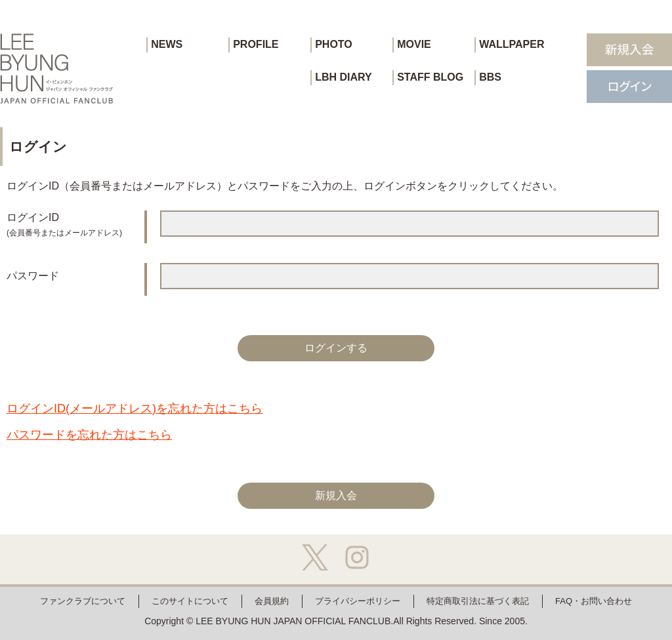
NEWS (167, 44)
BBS (490, 77)
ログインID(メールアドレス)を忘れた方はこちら (135, 409)
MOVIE (414, 44)
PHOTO (334, 44)
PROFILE (256, 44)
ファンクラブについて (83, 601)
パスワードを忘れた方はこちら (89, 435)
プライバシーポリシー (358, 601)
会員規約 (272, 601)
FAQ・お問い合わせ (594, 601)
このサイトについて (190, 601)
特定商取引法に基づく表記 (478, 601)
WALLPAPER (512, 44)
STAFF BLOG (430, 77)
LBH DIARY (344, 77)
